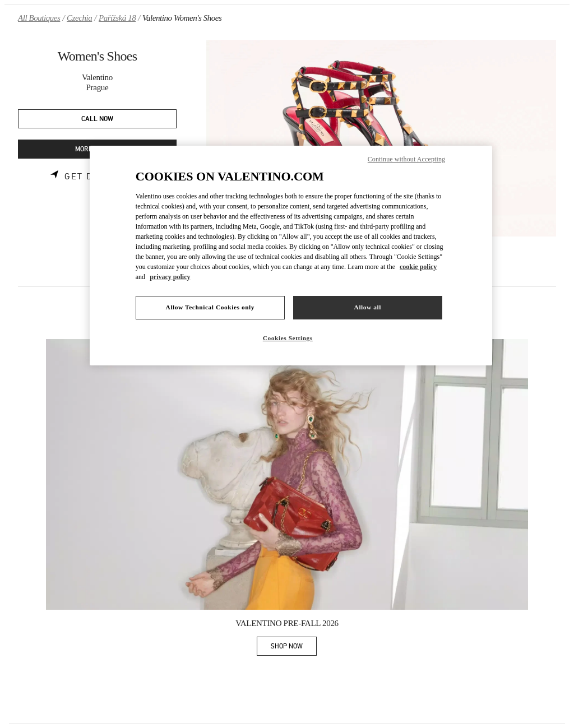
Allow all (368, 307)
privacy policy (170, 277)
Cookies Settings (288, 338)
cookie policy (418, 267)
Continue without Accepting (406, 159)
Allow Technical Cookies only (210, 307)
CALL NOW (97, 119)
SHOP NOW (294, 648)
